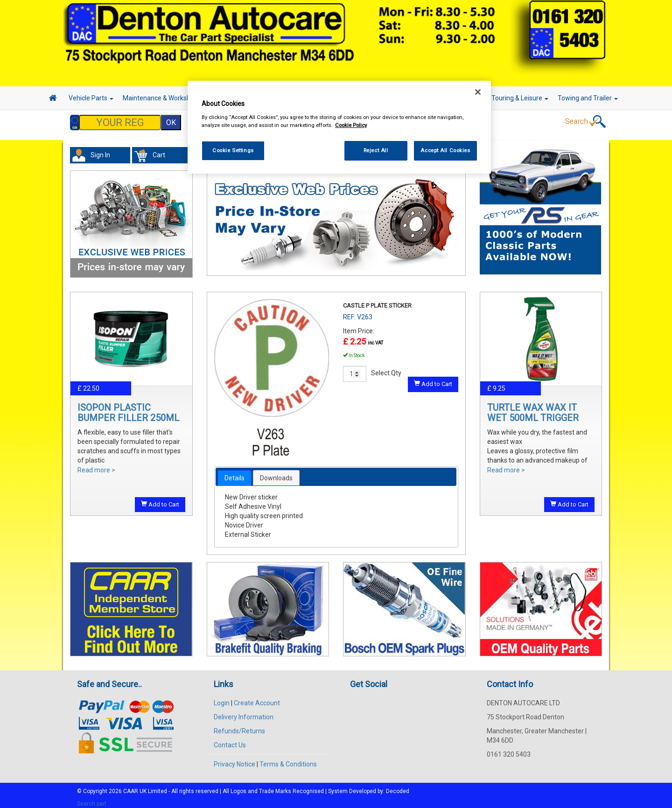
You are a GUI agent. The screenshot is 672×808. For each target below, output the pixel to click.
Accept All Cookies (445, 150)
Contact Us (230, 740)
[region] (339, 127)
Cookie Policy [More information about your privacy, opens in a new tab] (351, 125)
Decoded (398, 787)
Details (234, 473)
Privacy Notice (234, 759)
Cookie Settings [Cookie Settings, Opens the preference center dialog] (233, 150)
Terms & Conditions (288, 759)
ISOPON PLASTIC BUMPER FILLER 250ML (128, 408)
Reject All (376, 150)
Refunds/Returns (239, 726)
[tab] (234, 473)
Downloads (276, 473)
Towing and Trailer (588, 98)
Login (222, 698)
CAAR (131, 787)
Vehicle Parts (91, 98)
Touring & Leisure (520, 98)
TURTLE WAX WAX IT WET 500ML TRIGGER (533, 408)
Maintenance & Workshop (163, 98)
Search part (92, 799)
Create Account (257, 698)
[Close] (478, 92)
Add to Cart (160, 499)
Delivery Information (244, 712)
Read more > (96, 465)
